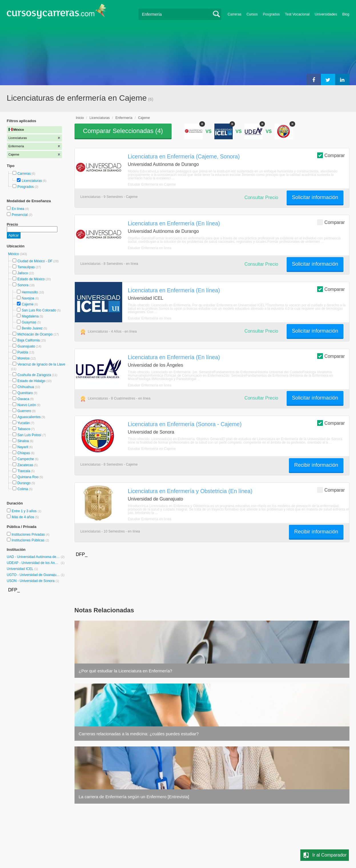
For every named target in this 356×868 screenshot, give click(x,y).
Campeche (26, 459)
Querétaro (25, 393)
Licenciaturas (32, 181)
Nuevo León (27, 405)
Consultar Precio (261, 197)
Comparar (331, 155)
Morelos (24, 358)
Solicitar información (315, 197)
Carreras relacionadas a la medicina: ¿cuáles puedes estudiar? (139, 734)
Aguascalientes (29, 417)
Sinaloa (23, 441)
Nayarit (23, 447)
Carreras (234, 14)
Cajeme (28, 304)
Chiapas (24, 453)
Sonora (23, 285)
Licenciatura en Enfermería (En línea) (174, 223)
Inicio (80, 118)
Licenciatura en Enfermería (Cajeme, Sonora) (184, 156)
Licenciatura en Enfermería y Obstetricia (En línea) (190, 491)
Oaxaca (23, 399)
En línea (18, 209)
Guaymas (29, 322)
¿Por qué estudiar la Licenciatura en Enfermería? (126, 671)
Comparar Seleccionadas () (123, 131)
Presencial (20, 215)
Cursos (252, 14)
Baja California (29, 340)
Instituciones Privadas (30, 535)
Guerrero (24, 411)
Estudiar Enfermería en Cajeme (152, 184)
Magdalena (30, 316)
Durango (24, 483)
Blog (346, 14)
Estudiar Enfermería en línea (150, 248)
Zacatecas (25, 465)
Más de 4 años (23, 517)
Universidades (326, 14)
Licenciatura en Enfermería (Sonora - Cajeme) (185, 424)
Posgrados (271, 14)
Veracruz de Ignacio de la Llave (41, 364)
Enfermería (124, 118)
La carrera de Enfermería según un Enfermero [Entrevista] (134, 797)
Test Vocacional (297, 14)
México (14, 254)
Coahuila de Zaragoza (34, 375)
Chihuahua (26, 387)
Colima (23, 489)
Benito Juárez (32, 328)
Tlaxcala (24, 471)
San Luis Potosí (29, 435)
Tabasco (24, 429)
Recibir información (316, 465)
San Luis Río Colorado (39, 310)
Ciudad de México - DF (35, 261)
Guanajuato (26, 346)
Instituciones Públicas (30, 540)
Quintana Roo (28, 477)
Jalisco (23, 273)
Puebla (23, 352)
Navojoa (28, 298)
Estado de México (31, 279)
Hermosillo (30, 292)
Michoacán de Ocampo (35, 334)
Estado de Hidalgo (31, 381)
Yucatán (24, 423)
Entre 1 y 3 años (25, 511)
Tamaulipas (26, 267)
